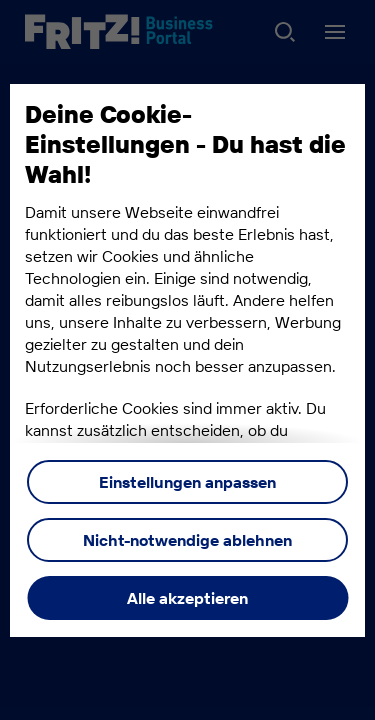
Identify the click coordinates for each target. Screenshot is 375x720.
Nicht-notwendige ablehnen (187, 540)
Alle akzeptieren (187, 598)
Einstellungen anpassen (187, 482)
